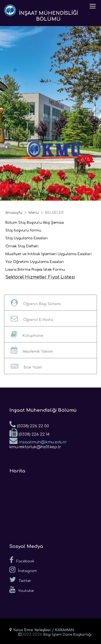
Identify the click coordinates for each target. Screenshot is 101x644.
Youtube (22, 589)
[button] (50, 303)
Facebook (22, 560)
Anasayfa (14, 213)
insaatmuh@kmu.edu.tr (38, 440)
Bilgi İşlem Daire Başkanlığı (67, 635)
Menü (34, 213)
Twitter (20, 580)
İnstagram (23, 570)
